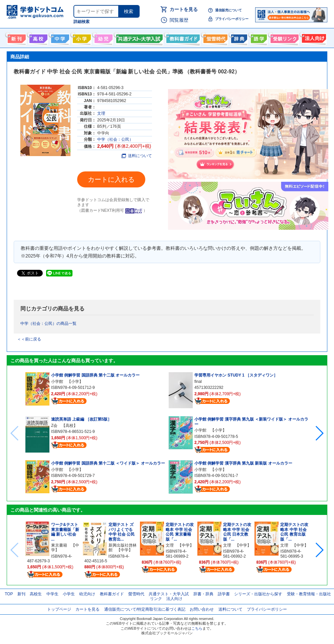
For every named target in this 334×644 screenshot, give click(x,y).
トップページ (59, 609)
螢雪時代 (215, 37)
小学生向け (81, 37)
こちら (197, 628)
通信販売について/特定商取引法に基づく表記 (145, 609)
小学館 (57, 382)
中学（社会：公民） (115, 139)
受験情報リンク (284, 37)
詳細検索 (81, 22)
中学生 (52, 594)
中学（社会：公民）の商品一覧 (48, 324)
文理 (101, 113)
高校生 (36, 594)
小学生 (69, 594)
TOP (9, 594)
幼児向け (103, 37)
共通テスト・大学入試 (139, 37)
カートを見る (184, 9)
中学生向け (59, 37)
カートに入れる (111, 179)
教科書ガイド (182, 37)
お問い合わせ (202, 609)
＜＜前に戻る (29, 339)
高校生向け (38, 37)
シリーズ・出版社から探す (258, 594)
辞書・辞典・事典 (238, 37)
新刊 (21, 594)
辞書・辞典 (203, 594)
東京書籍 (59, 545)
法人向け (313, 37)
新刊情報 (16, 37)
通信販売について (228, 10)
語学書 (258, 37)
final (198, 382)
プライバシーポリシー (232, 19)
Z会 (54, 426)
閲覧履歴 (179, 20)
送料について (137, 156)
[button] (319, 433)
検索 (129, 11)
